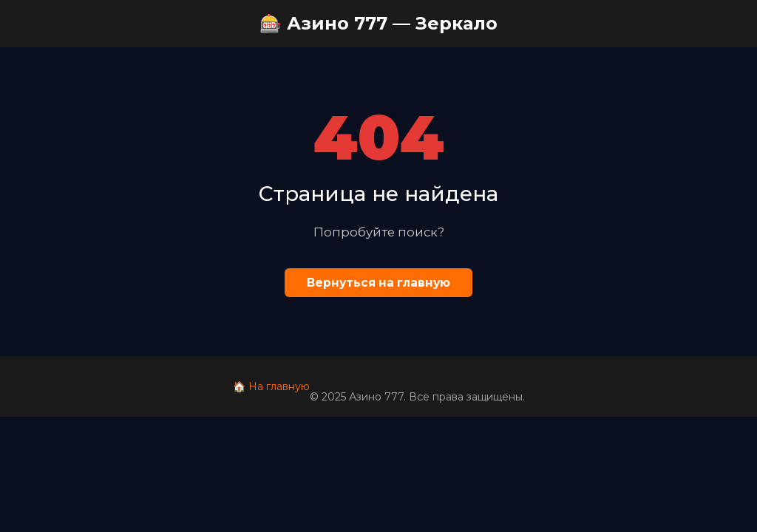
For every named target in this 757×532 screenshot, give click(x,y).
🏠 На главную (271, 386)
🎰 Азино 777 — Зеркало (378, 23)
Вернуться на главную (378, 283)
